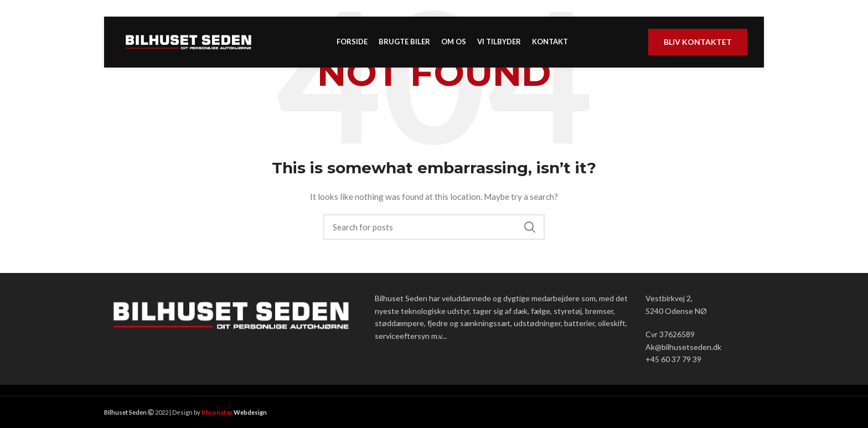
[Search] (434, 227)
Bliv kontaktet (698, 46)
